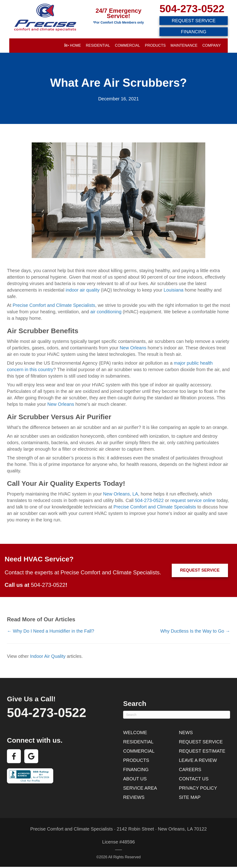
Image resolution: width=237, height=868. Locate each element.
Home (72, 45)
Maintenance (184, 45)
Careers (190, 770)
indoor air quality (83, 290)
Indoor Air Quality (48, 656)
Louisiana (174, 290)
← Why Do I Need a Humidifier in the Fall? (51, 631)
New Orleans (133, 348)
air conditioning (106, 312)
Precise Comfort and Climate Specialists (54, 305)
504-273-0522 (192, 9)
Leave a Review (198, 760)
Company (212, 45)
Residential (98, 45)
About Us (135, 779)
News (186, 733)
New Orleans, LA (120, 494)
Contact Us (194, 779)
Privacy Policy (198, 788)
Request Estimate (202, 751)
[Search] (177, 715)
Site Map (190, 797)
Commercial (128, 45)
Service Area (140, 788)
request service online (193, 500)
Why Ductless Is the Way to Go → (195, 631)
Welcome (135, 733)
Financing (136, 770)
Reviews (134, 797)
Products (155, 45)
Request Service (201, 742)
